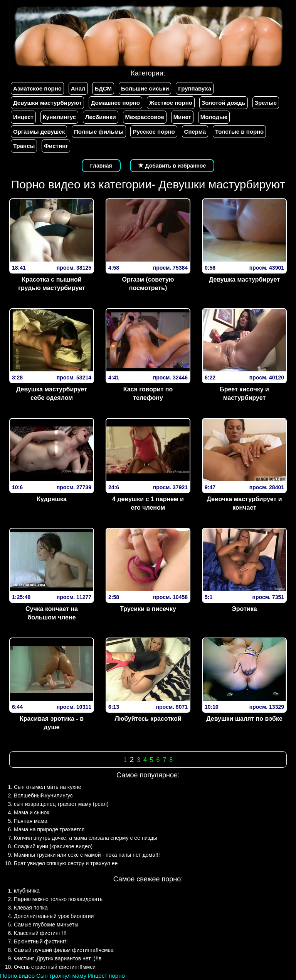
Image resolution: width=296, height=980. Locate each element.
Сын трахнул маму (61, 976)
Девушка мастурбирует (244, 279)
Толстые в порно (239, 132)
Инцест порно (106, 976)
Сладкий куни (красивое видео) (53, 846)
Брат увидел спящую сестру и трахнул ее (66, 863)
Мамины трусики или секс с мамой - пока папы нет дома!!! (87, 855)
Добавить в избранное (172, 166)
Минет (182, 117)
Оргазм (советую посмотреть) (148, 284)
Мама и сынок (31, 812)
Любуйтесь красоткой (148, 719)
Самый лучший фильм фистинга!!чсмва (64, 950)
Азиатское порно (37, 88)
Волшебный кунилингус (43, 795)
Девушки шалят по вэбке (244, 719)
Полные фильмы (99, 132)
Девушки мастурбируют (47, 103)
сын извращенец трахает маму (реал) (61, 804)
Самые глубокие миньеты (46, 925)
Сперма (195, 132)
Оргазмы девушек (39, 132)
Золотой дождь (224, 103)
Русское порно (154, 132)
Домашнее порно (115, 103)
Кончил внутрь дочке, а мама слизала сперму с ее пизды (86, 838)
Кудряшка (52, 499)
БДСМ (103, 88)
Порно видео (17, 976)
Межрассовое (145, 117)
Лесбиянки (101, 117)
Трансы (24, 146)
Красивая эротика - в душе (52, 723)
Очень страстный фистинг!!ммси (55, 967)
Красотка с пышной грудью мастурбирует (51, 284)
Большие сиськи (145, 88)
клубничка (27, 891)
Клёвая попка (31, 908)
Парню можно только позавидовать (58, 899)
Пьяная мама (31, 821)
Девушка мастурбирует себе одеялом (52, 394)
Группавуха (195, 88)
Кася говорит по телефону (148, 394)
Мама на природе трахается (49, 829)
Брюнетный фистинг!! (41, 941)
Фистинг (56, 146)
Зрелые (266, 103)
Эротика (244, 609)
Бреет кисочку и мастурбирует (244, 394)
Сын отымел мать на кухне (48, 787)
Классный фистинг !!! (40, 933)
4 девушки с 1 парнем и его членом (148, 503)
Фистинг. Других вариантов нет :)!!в (58, 958)
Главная (101, 166)
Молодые (214, 117)
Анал (78, 88)
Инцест (23, 117)
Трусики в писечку (148, 609)
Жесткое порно (171, 103)
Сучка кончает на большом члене (52, 613)
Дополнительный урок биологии (54, 916)
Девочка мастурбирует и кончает (244, 503)
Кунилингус (59, 117)
